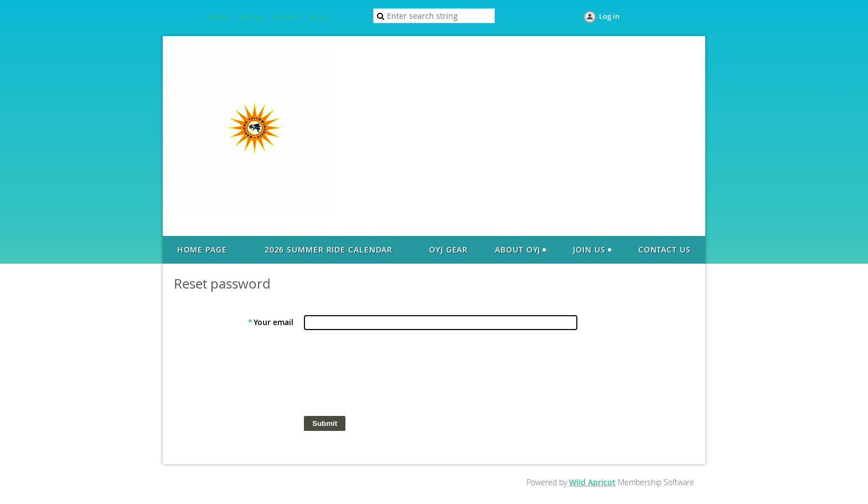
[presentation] (388, 376)
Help (317, 17)
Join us (251, 17)
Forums (286, 17)
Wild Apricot (592, 482)
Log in (609, 16)
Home (219, 17)
